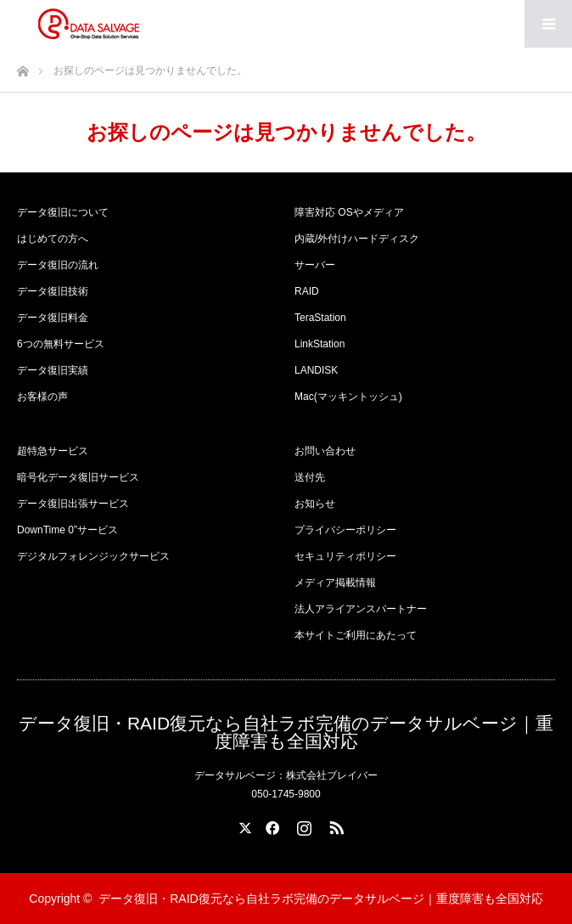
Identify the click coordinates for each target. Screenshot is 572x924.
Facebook (270, 825)
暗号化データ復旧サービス (78, 477)
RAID (307, 291)
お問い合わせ (325, 451)
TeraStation (320, 318)
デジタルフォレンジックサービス (93, 556)
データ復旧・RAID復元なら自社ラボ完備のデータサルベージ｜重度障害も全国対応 (286, 732)
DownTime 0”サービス (67, 530)
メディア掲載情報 (335, 583)
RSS (334, 825)
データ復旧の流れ (58, 265)
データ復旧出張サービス (73, 504)
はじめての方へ (53, 239)
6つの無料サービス (61, 344)
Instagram (302, 825)
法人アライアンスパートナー (361, 609)
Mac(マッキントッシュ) (348, 397)
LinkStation (320, 344)
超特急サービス (53, 451)
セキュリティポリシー (345, 556)
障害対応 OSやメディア (349, 212)
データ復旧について (63, 212)
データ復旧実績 (53, 370)
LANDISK (316, 370)
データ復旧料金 (53, 318)
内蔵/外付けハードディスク (357, 239)
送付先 (310, 477)
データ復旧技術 (53, 291)
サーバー (315, 265)
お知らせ (315, 504)
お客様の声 (42, 397)
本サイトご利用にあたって (356, 635)
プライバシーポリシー (345, 530)
